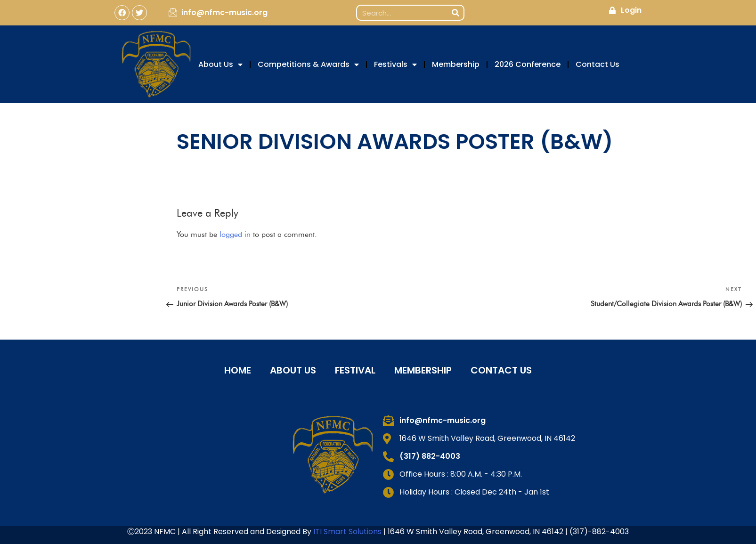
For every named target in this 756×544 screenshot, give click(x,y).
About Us (220, 65)
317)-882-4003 (601, 532)
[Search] (455, 13)
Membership (456, 64)
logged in (235, 234)
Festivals (395, 65)
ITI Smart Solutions (348, 532)
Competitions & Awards (308, 65)
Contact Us (597, 64)
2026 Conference (528, 64)
